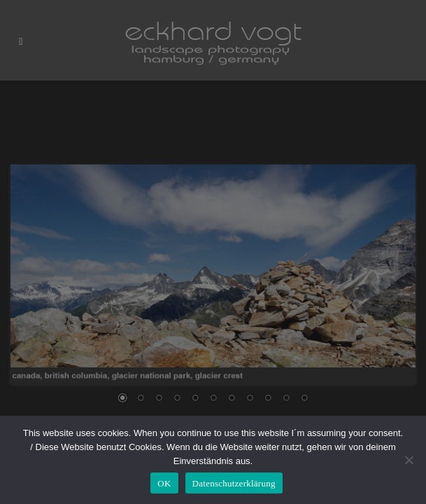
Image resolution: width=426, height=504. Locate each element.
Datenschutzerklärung (234, 483)
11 (304, 399)
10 (286, 399)
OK (164, 483)
